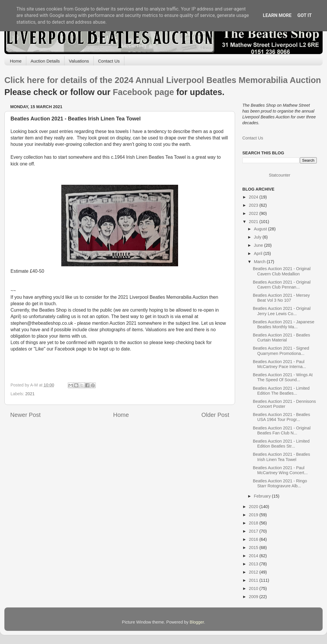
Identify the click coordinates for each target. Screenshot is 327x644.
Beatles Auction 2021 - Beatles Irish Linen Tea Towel (281, 457)
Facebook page (143, 92)
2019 (254, 515)
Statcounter (280, 175)
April (259, 253)
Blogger (197, 622)
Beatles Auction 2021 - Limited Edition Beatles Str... (281, 444)
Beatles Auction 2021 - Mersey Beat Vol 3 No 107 (281, 298)
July (258, 237)
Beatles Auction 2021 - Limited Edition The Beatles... (281, 391)
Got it (304, 15)
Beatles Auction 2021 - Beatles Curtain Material (281, 337)
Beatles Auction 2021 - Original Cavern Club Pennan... (282, 285)
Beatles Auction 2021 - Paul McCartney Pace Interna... (279, 364)
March (260, 262)
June (259, 245)
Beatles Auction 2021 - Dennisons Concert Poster (284, 404)
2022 (254, 213)
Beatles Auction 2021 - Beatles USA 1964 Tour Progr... (281, 417)
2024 (254, 197)
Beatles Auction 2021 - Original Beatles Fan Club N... (282, 430)
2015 (254, 548)
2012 (254, 572)
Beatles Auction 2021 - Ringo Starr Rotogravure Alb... (280, 483)
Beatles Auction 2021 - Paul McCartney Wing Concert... (280, 470)
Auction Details (45, 61)
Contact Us (109, 61)
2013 (254, 564)
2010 (254, 588)
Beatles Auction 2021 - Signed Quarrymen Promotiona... (281, 351)
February (263, 496)
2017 (254, 531)
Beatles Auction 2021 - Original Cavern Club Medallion (282, 271)
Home (16, 61)
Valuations (79, 61)
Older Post (215, 415)
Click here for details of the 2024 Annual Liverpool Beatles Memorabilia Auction (163, 80)
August (261, 229)
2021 (30, 394)
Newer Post (25, 415)
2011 (254, 580)
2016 (254, 539)
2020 (254, 507)
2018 (254, 523)
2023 (254, 205)
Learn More (277, 15)
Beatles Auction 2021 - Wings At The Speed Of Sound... (283, 377)
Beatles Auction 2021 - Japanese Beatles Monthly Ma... (283, 324)
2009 (254, 597)
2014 (254, 556)
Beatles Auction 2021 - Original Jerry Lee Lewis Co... (282, 311)
